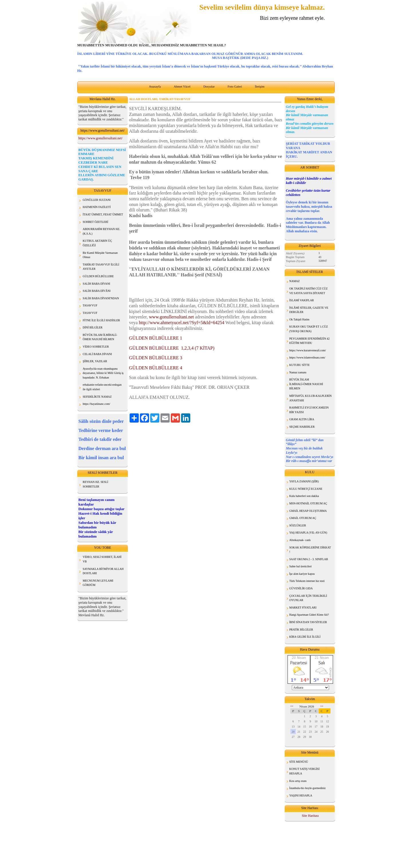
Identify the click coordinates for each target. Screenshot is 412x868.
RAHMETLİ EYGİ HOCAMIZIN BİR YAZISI (309, 410)
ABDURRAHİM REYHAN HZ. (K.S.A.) (101, 231)
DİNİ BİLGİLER (93, 327)
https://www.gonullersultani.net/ (101, 138)
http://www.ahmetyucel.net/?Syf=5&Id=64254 (182, 323)
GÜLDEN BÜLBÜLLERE (98, 276)
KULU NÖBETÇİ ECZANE (306, 489)
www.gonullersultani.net (172, 317)
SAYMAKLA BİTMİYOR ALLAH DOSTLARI (103, 571)
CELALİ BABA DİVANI (97, 354)
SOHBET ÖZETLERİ (95, 222)
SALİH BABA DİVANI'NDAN (101, 298)
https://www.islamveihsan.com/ (307, 357)
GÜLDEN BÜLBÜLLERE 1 (156, 338)
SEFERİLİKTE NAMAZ (97, 397)
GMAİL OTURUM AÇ (303, 518)
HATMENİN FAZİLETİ (97, 207)
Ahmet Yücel (182, 86)
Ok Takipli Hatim (299, 319)
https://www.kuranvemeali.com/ (308, 350)
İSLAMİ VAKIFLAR (302, 300)
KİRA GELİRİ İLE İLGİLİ (305, 637)
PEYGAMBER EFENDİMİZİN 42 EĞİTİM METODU (309, 341)
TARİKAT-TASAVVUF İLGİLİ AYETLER (101, 267)
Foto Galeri (235, 86)
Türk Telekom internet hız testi (307, 581)
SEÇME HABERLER (302, 427)
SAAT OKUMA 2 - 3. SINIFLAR (309, 559)
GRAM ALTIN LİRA (302, 419)
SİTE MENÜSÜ (299, 762)
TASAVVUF (90, 305)
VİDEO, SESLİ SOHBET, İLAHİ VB (102, 559)
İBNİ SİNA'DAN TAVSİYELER (308, 622)
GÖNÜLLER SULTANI (97, 200)
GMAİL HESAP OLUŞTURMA (308, 511)
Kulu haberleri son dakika (304, 496)
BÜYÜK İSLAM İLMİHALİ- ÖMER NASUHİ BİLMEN (100, 337)
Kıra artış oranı (298, 781)
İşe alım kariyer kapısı (302, 574)
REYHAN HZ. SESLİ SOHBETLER (95, 484)
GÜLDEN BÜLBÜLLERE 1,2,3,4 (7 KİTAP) (172, 348)
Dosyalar (209, 86)
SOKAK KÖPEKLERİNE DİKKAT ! (310, 550)
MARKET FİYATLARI (303, 608)
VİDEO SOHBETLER (96, 347)
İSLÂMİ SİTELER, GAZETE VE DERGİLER (309, 310)
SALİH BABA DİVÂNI (97, 291)
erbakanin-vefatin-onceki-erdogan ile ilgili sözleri (102, 387)
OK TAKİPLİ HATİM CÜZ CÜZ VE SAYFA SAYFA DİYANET (308, 291)
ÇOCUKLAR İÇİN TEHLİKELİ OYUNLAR (308, 598)
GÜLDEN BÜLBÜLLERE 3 (156, 358)
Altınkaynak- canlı (300, 540)
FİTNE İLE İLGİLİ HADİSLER (101, 320)
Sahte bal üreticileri (300, 566)
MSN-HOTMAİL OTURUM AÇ (308, 503)
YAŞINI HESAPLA (301, 795)
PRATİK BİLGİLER (301, 630)
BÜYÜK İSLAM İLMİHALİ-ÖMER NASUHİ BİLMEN (306, 384)
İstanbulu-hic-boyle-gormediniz (307, 788)
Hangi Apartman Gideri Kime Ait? (309, 615)
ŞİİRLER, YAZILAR (95, 361)
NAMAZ (295, 281)
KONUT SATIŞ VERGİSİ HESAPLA (304, 771)
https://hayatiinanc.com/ (96, 404)
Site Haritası (310, 816)
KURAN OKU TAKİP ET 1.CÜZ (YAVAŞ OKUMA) (309, 329)
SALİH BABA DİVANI (96, 284)
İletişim (260, 86)
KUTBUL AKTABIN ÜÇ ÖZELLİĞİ (97, 243)
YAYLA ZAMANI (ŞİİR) (304, 481)
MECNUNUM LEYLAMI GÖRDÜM (98, 583)
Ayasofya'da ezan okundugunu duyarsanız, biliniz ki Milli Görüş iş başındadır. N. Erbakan (103, 373)
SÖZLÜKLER (298, 525)
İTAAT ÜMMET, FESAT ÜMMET (103, 214)
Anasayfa (155, 86)
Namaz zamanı (298, 372)
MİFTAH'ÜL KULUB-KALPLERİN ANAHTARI (310, 398)
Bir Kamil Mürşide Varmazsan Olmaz (100, 255)
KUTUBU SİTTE (299, 365)
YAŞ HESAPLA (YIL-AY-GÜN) (308, 533)
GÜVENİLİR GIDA (301, 588)
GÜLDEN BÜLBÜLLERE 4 (156, 368)
